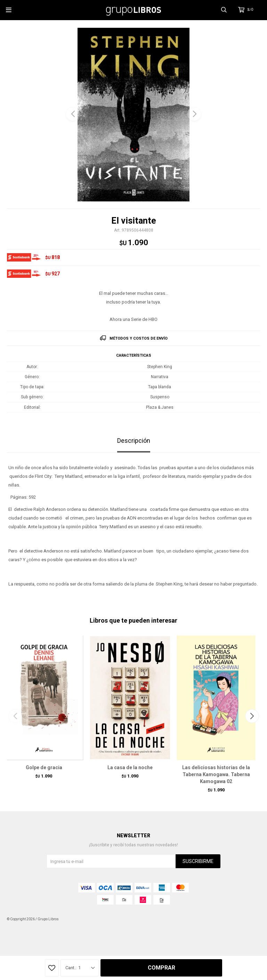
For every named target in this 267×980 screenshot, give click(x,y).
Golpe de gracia (44, 767)
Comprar (161, 968)
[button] (194, 114)
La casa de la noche (130, 767)
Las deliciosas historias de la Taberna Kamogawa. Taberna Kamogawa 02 (216, 774)
